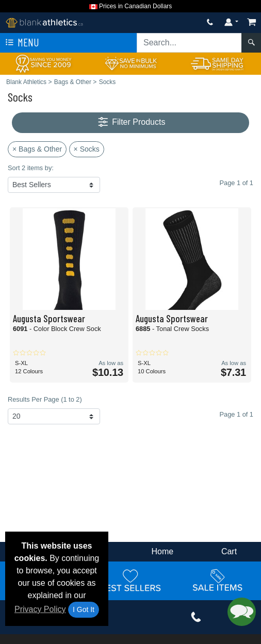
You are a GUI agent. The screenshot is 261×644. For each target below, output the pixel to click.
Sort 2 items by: (31, 168)
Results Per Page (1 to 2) (45, 399)
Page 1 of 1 (236, 414)
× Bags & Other (37, 149)
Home (163, 551)
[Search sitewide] (189, 43)
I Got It (84, 609)
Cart (229, 551)
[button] (242, 612)
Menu (21, 43)
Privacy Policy (40, 609)
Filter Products (131, 122)
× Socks (87, 149)
